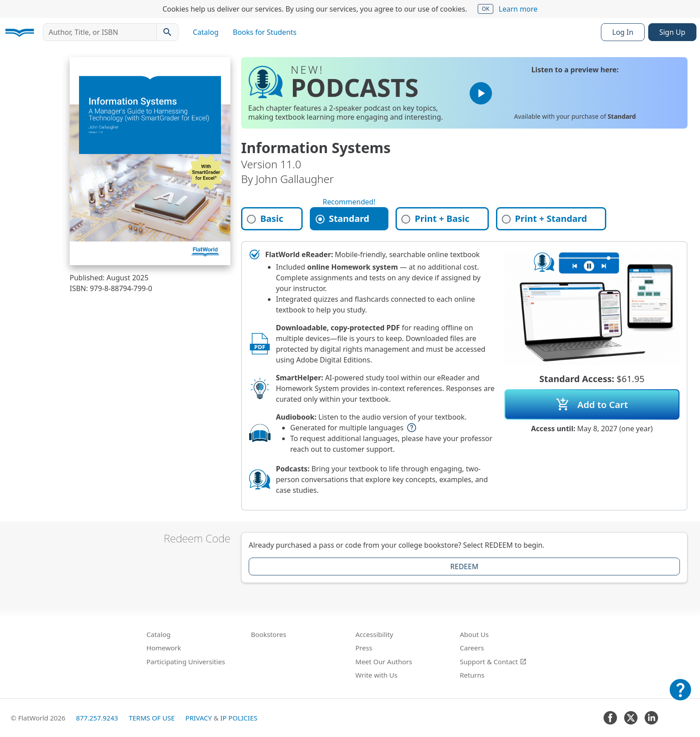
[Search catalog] (167, 32)
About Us (474, 634)
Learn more (518, 9)
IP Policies (239, 718)
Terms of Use (152, 718)
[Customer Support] (680, 696)
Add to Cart (592, 404)
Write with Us (376, 675)
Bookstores (269, 634)
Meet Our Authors (384, 662)
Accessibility (374, 634)
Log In (623, 32)
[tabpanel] (464, 376)
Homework (164, 648)
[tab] (272, 219)
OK (485, 9)
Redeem (465, 566)
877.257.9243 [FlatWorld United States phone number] (97, 718)
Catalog (206, 32)
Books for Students (265, 32)
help (412, 428)
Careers (472, 648)
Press (364, 648)
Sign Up (672, 32)
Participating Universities (186, 662)
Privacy (198, 718)
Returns (472, 675)
